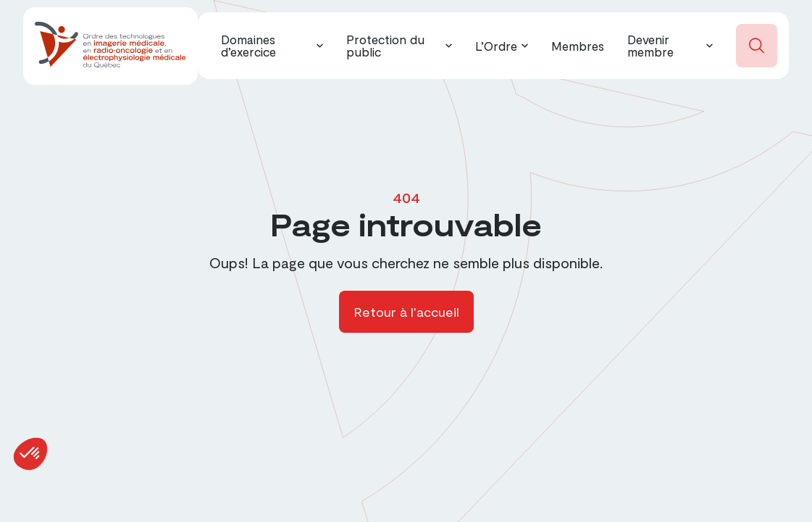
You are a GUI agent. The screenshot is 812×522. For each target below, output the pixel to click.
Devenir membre (650, 45)
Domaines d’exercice (248, 45)
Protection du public (385, 45)
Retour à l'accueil (406, 312)
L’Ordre (496, 46)
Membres (578, 46)
